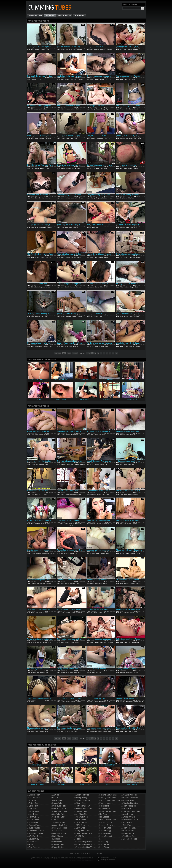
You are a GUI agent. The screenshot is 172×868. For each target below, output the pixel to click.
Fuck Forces (34, 820)
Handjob (72, 287)
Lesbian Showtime (107, 825)
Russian (96, 317)
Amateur (122, 109)
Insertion (129, 524)
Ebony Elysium (59, 844)
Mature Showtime (130, 798)
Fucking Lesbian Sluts (85, 844)
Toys (44, 79)
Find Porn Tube (129, 836)
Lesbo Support (106, 836)
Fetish (76, 139)
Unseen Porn (34, 795)
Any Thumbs (34, 847)
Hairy (48, 50)
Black (128, 672)
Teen (105, 168)
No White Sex (82, 817)
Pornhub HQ (34, 817)
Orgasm (135, 524)
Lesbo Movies (105, 833)
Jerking (139, 139)
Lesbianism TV (106, 822)
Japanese (48, 139)
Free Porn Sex (129, 833)
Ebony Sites (81, 803)
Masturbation (74, 79)
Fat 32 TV (80, 836)
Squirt (108, 702)
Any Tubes (57, 795)
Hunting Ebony (82, 811)
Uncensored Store (36, 831)
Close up (130, 50)
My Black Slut (82, 814)
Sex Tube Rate (59, 814)
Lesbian (73, 109)
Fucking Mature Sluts (108, 795)
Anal (121, 50)
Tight (129, 198)
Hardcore (97, 50)
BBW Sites (80, 828)
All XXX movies (35, 798)
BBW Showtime (82, 825)
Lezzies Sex (105, 844)
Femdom (41, 109)
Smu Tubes (57, 820)
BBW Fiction (81, 820)
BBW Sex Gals (82, 822)
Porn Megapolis (130, 806)
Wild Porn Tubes (36, 833)
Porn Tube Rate (59, 806)
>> (117, 353)
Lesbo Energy (105, 831)
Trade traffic (98, 854)
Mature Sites (128, 800)
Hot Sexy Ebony (83, 806)
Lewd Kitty (104, 842)
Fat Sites (80, 839)
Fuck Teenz (104, 806)
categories (58, 353)
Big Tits (141, 702)
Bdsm (130, 79)
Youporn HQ (34, 839)
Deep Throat (103, 642)
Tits (73, 168)
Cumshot (43, 50)
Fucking (93, 228)
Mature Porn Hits (130, 795)
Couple (81, 198)
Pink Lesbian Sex (130, 803)
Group (46, 731)
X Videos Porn (129, 831)
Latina (68, 435)
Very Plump (128, 814)
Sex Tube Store (59, 817)
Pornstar (103, 50)
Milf (51, 346)
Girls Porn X (128, 825)
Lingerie (50, 642)
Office (109, 731)
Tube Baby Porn (59, 822)
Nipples (102, 464)
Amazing (43, 168)
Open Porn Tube (130, 839)
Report (30, 44)
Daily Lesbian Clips (84, 833)
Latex (46, 109)
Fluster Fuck (34, 811)
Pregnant (42, 464)
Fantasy (37, 524)
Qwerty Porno (35, 825)
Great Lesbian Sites (108, 811)
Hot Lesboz (104, 817)
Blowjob (37, 50)
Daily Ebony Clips (60, 833)
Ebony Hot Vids (82, 795)
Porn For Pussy (129, 828)
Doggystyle (71, 525)
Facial (131, 317)
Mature (98, 109)
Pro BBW (127, 809)
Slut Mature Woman (131, 811)
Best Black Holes (60, 828)
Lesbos (102, 839)
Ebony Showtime (83, 800)
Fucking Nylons (106, 803)
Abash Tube (34, 842)
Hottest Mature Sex (108, 820)
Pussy (125, 198)
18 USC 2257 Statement (77, 854)
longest (75, 353)
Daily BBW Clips (83, 831)
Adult (31, 844)
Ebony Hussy (81, 798)
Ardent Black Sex (60, 825)
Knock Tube (57, 803)
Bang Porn (33, 806)
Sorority (42, 672)
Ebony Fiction (58, 847)
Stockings (78, 109)
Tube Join (33, 800)
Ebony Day (57, 842)
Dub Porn (33, 809)
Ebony (92, 702)
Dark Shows (57, 836)
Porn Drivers (34, 822)
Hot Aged (103, 814)
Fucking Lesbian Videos (86, 847)
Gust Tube (57, 798)
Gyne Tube (57, 800)
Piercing (39, 79)
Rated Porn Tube (60, 811)
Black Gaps (57, 831)
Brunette (73, 50)
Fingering (79, 50)
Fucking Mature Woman (110, 800)
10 (113, 353)
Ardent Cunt (34, 803)
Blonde (63, 50)
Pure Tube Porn (59, 809)
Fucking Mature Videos (109, 798)
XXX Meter (128, 822)
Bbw (127, 109)
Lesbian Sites (105, 828)
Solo (109, 139)
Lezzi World (104, 847)
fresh (69, 353)
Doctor (107, 494)
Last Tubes (33, 814)
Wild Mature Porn (130, 820)
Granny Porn (105, 809)
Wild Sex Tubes (35, 836)
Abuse (89, 854)
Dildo (135, 139)
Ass (36, 109)
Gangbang (109, 50)
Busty (134, 79)
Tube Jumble (34, 828)
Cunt (72, 139)
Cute (105, 139)
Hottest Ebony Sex (84, 809)
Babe (92, 50)
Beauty (103, 109)
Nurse (105, 731)
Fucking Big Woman (84, 842)
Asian (33, 50)
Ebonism (56, 839)
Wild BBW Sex (129, 817)
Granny (41, 435)
